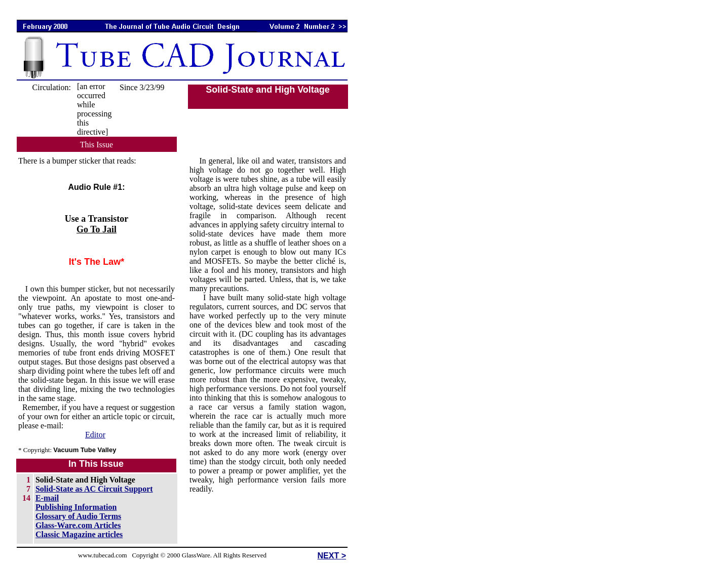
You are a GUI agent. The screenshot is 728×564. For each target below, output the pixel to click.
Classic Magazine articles (79, 534)
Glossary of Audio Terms (78, 516)
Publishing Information (76, 507)
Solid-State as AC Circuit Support (94, 489)
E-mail (47, 498)
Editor (95, 435)
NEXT (330, 556)
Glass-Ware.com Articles (78, 525)
